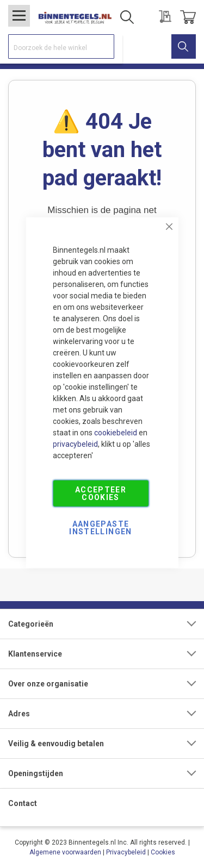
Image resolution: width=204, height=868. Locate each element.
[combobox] (61, 46)
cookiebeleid (116, 432)
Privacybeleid (126, 852)
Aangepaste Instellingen (100, 527)
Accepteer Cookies (101, 493)
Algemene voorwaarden (65, 852)
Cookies (163, 852)
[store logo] (75, 17)
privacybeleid (75, 444)
